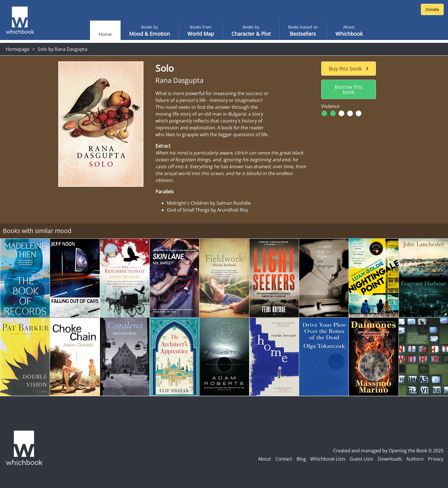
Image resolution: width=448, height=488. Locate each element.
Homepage (18, 49)
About (265, 459)
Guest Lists (362, 459)
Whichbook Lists (328, 459)
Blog (301, 459)
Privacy (436, 459)
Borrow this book (349, 89)
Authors (415, 459)
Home (105, 34)
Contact (284, 459)
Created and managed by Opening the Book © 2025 (388, 451)
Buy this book (349, 69)
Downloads (390, 459)
